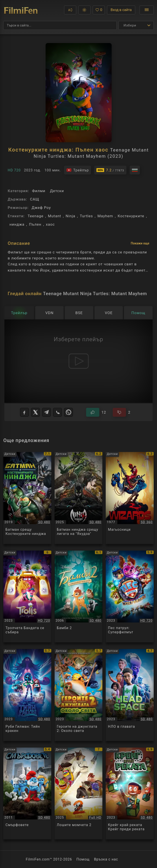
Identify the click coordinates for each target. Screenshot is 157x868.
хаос (50, 224)
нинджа (17, 224)
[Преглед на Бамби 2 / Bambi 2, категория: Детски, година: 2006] (79, 597)
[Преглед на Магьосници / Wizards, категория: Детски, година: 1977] (130, 498)
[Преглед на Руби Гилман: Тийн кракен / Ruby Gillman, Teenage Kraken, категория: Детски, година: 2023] (27, 695)
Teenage (35, 216)
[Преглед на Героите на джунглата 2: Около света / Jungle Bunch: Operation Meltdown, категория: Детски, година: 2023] (79, 695)
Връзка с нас (106, 859)
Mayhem (105, 216)
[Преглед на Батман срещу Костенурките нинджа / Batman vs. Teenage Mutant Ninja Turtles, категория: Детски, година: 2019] (27, 498)
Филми (39, 191)
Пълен (35, 224)
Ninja (70, 216)
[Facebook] (24, 412)
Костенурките (131, 216)
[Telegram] (46, 412)
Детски (57, 191)
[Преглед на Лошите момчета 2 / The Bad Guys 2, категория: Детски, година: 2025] (79, 794)
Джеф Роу (41, 208)
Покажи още (140, 243)
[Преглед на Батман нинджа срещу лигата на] (79, 498)
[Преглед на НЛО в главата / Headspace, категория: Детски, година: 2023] (130, 695)
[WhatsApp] (68, 412)
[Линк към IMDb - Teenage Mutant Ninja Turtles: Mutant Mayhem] (110, 170)
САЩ (35, 199)
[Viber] (57, 412)
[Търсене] (60, 25)
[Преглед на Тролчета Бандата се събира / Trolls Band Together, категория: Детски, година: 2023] (27, 597)
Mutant (55, 216)
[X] (35, 412)
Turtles (86, 216)
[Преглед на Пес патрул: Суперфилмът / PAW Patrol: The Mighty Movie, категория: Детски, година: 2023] (130, 597)
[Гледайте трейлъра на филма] (78, 170)
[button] (70, 10)
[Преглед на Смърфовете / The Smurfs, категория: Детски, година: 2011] (27, 794)
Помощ (83, 859)
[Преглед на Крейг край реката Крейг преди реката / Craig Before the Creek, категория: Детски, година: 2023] (130, 794)
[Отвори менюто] (147, 10)
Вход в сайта (121, 10)
